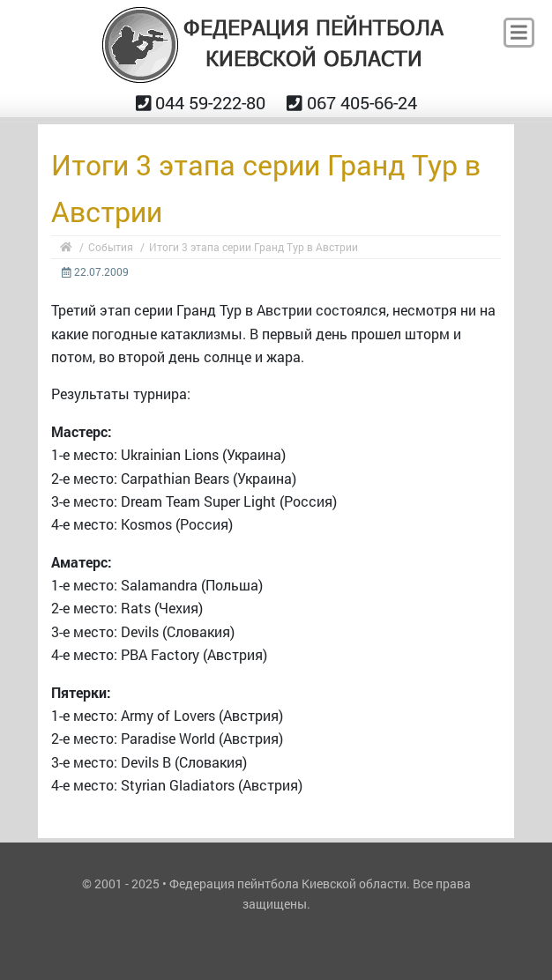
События (111, 247)
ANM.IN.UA (276, 929)
